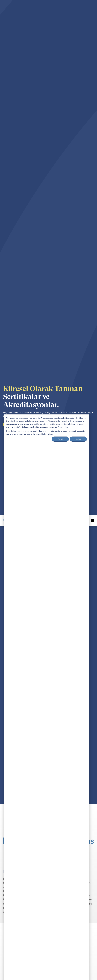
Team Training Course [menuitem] (14, 864)
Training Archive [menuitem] (11, 900)
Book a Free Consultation (17, 972)
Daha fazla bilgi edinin (18, 807)
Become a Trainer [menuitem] (12, 942)
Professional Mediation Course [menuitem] (18, 858)
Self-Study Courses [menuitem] (12, 870)
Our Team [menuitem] (8, 925)
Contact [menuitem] (7, 948)
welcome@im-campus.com (18, 961)
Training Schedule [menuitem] (12, 875)
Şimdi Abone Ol (47, 697)
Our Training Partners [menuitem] (14, 936)
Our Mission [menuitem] (9, 919)
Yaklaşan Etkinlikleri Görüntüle (48, 706)
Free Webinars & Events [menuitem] (15, 894)
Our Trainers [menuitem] (10, 913)
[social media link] (4, 846)
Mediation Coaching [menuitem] (13, 889)
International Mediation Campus (19, 831)
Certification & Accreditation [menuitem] (17, 930)
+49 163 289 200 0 (14, 967)
